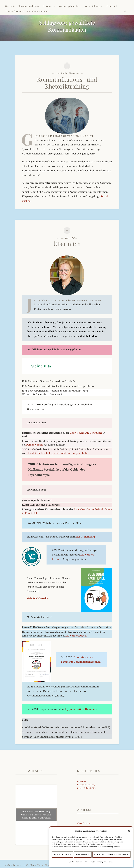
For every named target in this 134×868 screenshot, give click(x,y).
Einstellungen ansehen (111, 854)
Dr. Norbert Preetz (76, 636)
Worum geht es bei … (70, 6)
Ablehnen (83, 854)
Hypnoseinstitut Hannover (81, 709)
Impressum (109, 862)
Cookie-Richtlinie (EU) (86, 788)
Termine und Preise (29, 6)
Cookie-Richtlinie (76, 862)
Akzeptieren (62, 854)
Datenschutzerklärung (94, 862)
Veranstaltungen (94, 6)
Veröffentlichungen (38, 12)
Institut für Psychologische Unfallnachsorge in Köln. (58, 453)
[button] (129, 831)
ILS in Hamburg (86, 537)
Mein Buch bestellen (38, 598)
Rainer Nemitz (35, 445)
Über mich (112, 6)
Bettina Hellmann (70, 74)
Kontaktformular (15, 12)
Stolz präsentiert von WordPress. (21, 865)
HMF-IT (70, 238)
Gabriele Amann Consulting (86, 433)
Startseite (10, 6)
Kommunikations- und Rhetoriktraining (67, 83)
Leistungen (49, 6)
